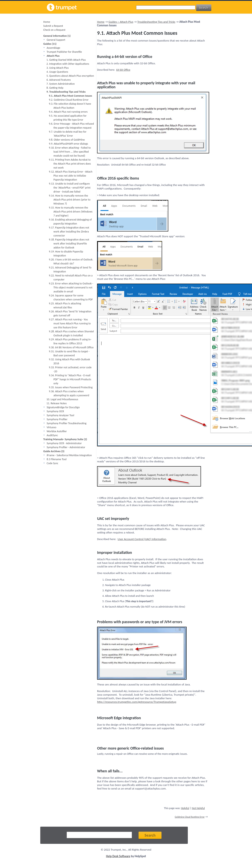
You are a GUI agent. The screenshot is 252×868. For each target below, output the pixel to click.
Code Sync (52, 463)
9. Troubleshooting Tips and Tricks (66, 92)
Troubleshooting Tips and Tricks (156, 22)
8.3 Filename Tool (57, 459)
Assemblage (53, 48)
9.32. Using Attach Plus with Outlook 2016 (69, 361)
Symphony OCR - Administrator (64, 443)
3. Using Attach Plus (58, 68)
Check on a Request (54, 30)
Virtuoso (51, 427)
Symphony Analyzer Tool (60, 415)
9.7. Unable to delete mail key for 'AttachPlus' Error (68, 134)
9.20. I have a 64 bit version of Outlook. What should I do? (71, 262)
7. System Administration (61, 84)
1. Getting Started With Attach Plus (66, 60)
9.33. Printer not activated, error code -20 (70, 369)
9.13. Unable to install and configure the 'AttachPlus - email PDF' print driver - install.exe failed (70, 188)
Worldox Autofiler (57, 431)
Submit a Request (53, 26)
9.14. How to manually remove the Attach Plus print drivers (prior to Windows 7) (70, 200)
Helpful (185, 808)
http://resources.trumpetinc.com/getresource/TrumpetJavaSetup (137, 702)
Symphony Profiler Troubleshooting (67, 423)
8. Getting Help (55, 88)
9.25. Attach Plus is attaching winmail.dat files (65, 305)
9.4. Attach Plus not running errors (68, 112)
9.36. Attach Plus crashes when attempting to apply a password (69, 393)
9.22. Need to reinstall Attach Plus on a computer (71, 278)
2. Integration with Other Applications (68, 64)
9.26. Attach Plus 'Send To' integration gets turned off (70, 313)
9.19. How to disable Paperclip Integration (66, 254)
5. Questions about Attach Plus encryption (70, 76)
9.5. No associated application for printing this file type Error (68, 118)
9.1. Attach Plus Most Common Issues (70, 96)
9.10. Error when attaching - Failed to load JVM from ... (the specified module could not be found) (70, 152)
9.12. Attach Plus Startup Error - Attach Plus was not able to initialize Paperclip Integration (71, 176)
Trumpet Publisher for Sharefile (64, 52)
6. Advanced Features (59, 80)
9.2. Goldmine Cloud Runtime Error (69, 100)
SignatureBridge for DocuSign (63, 407)
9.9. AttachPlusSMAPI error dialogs (68, 144)
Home (47, 22)
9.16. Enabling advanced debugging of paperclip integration (70, 222)
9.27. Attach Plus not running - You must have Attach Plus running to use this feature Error (70, 323)
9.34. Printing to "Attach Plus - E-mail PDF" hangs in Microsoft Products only (70, 379)
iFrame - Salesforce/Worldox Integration (69, 455)
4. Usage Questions (57, 72)
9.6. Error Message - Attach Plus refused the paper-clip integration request (71, 126)
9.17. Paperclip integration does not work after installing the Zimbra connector (69, 232)
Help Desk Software (118, 856)
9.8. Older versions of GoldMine (67, 140)
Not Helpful (198, 808)
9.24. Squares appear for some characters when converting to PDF (71, 297)
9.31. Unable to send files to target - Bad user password (69, 353)
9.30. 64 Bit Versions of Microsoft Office (71, 347)
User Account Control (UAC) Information (142, 539)
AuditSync (52, 435)
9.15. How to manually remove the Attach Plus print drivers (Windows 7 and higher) (71, 212)
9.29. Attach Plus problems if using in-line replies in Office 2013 (70, 341)
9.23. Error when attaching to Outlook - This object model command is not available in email (71, 288)
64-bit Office (123, 70)
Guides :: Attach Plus (121, 22)
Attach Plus (53, 56)
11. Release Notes (57, 403)
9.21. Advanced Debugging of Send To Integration (70, 270)
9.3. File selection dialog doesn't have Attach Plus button (70, 106)
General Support (56, 40)
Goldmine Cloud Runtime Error (190, 817)
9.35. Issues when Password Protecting (71, 387)
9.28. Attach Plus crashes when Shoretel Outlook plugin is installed (71, 333)
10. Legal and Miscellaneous (62, 399)
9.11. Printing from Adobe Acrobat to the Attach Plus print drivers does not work (70, 164)
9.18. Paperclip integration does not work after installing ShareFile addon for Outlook (69, 244)
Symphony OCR (55, 411)
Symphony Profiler (57, 419)
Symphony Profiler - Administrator (66, 447)
